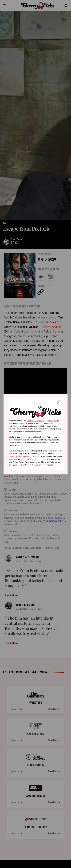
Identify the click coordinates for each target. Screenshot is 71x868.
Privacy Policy (53, 421)
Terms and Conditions (35, 421)
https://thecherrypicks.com (20, 456)
